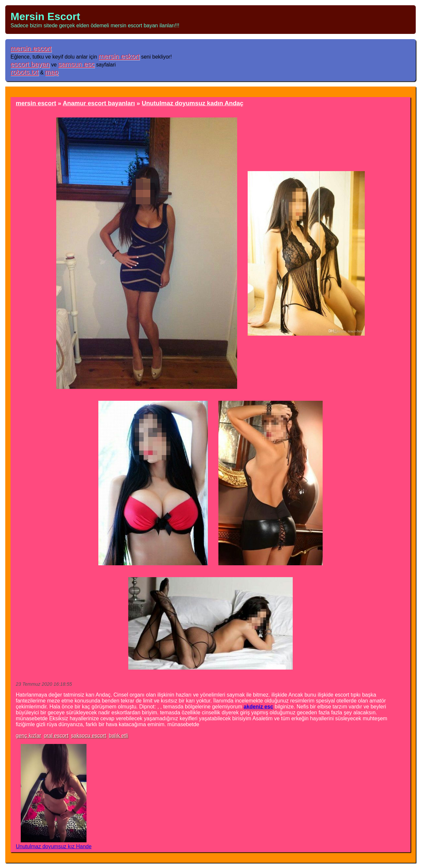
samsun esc (76, 64)
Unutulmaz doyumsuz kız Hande (54, 846)
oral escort (56, 736)
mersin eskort (119, 56)
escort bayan (30, 64)
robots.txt (25, 72)
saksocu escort (89, 736)
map (52, 72)
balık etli (119, 736)
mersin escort (31, 48)
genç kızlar (28, 736)
